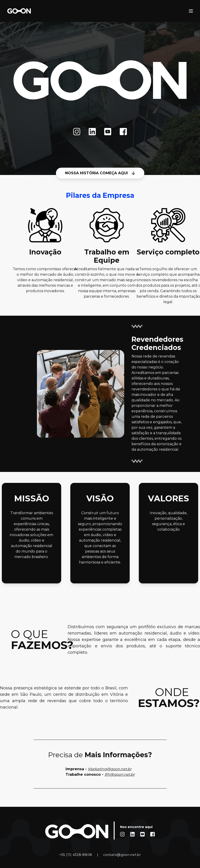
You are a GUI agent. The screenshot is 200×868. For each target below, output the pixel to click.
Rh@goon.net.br (120, 774)
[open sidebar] (191, 11)
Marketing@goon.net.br (110, 769)
